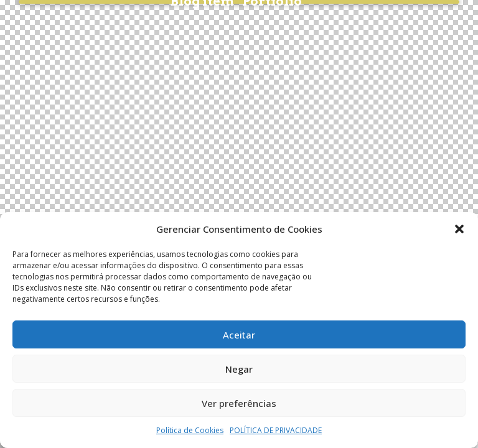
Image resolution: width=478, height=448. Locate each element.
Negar (239, 369)
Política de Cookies (190, 430)
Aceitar (239, 335)
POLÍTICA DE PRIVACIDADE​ (276, 430)
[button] (459, 229)
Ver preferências (239, 403)
